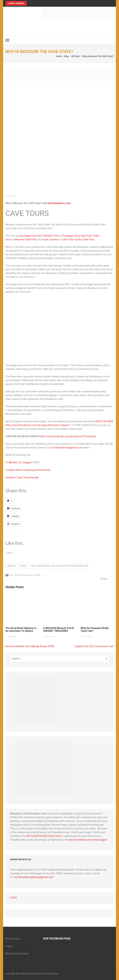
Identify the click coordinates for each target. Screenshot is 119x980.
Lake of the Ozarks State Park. (78, 239)
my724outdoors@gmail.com (67, 448)
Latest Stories (16, 3)
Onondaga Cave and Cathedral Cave (39, 236)
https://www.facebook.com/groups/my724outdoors (68, 436)
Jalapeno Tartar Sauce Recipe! (22, 477)
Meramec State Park (25, 239)
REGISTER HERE (104, 421)
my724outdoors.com (59, 203)
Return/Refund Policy (17, 954)
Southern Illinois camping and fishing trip (28, 470)
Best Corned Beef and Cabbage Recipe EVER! (30, 646)
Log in (13, 897)
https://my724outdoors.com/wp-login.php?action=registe (37, 425)
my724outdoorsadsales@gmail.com (33, 877)
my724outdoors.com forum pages (88, 840)
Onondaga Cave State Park (77, 236)
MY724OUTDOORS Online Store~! (45, 836)
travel (23, 566)
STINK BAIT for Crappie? (19, 463)
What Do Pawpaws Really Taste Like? (95, 630)
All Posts (16, 575)
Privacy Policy (13, 939)
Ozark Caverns (50, 239)
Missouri (11, 566)
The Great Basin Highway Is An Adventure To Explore (21, 630)
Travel (37, 575)
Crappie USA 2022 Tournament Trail (94, 646)
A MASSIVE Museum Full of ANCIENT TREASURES (59, 630)
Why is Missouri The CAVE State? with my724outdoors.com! (59, 566)
